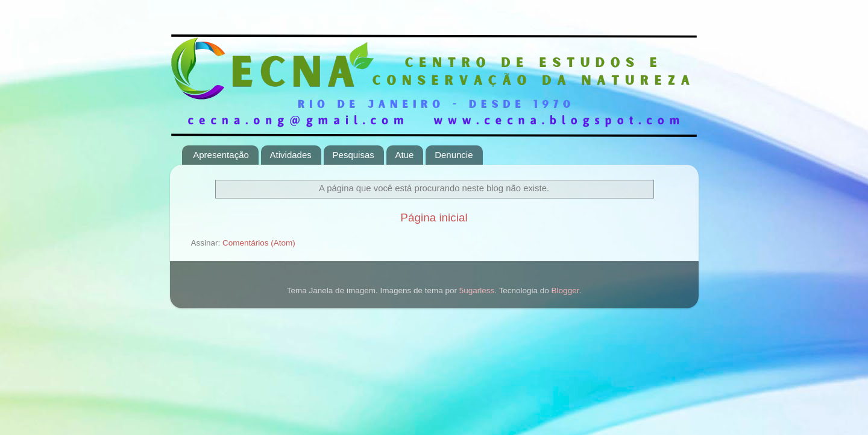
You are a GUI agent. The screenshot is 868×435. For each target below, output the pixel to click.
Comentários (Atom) (259, 243)
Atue (405, 155)
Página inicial (434, 217)
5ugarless (477, 291)
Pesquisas (354, 155)
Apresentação (221, 155)
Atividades (291, 155)
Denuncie (454, 155)
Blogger (565, 291)
